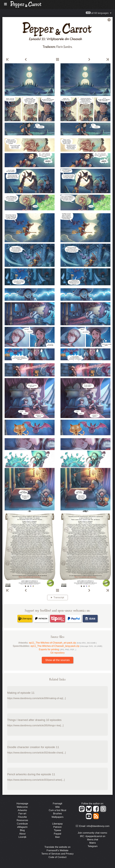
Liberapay (57, 824)
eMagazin (22, 827)
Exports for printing (58, 649)
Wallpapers (57, 817)
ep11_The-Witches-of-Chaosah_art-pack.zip (63, 643)
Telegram (93, 846)
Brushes (58, 814)
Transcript (59, 597)
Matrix (93, 843)
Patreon (57, 827)
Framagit (57, 804)
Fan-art (22, 814)
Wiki (57, 807)
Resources (22, 820)
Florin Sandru (64, 47)
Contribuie (22, 824)
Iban (57, 837)
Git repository (57, 653)
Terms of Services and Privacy (57, 854)
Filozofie (22, 817)
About (22, 834)
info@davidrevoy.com (98, 826)
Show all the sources (57, 660)
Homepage (22, 804)
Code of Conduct (57, 857)
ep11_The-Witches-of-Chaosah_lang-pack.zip (66, 646)
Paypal (58, 834)
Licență (22, 837)
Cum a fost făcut (58, 810)
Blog (22, 830)
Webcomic (22, 807)
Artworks (22, 810)
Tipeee (57, 830)
